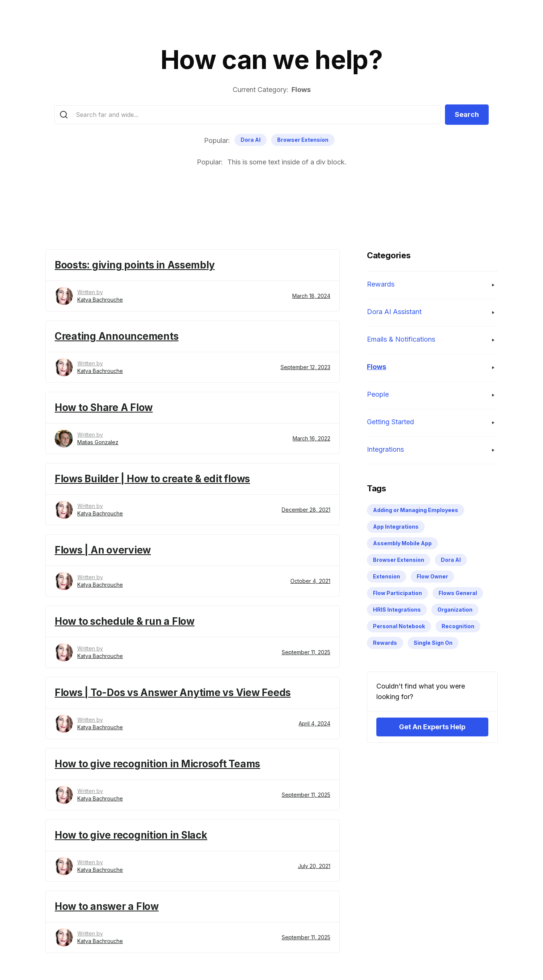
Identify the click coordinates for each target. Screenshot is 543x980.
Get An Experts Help (432, 727)
